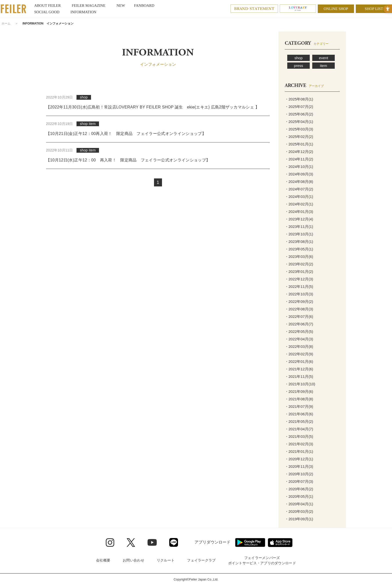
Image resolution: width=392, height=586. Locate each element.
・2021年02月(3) (299, 444)
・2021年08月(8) (299, 399)
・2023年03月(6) (299, 257)
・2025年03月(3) (299, 129)
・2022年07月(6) (299, 316)
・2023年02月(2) (299, 264)
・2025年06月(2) (299, 114)
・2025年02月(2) (299, 137)
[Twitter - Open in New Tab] (131, 543)
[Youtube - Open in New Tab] (152, 542)
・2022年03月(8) (299, 346)
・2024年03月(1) (299, 197)
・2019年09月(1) (299, 519)
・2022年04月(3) (299, 339)
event (324, 58)
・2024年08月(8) (299, 182)
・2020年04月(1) (299, 504)
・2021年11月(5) (299, 376)
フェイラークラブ (201, 560)
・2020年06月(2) (299, 489)
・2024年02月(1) (299, 204)
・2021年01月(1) (299, 451)
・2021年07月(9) (299, 406)
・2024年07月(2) (299, 189)
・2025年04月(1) (299, 122)
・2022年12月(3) (299, 279)
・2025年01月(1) (299, 144)
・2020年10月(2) (299, 474)
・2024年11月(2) (299, 159)
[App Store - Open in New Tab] (280, 543)
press (299, 66)
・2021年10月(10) (300, 384)
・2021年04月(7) (299, 429)
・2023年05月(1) (299, 249)
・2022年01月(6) (299, 361)
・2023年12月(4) (299, 219)
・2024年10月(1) (299, 167)
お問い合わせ (133, 560)
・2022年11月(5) (299, 287)
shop (299, 58)
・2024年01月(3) (299, 212)
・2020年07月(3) (299, 481)
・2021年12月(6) (299, 369)
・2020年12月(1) (299, 459)
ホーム (6, 23)
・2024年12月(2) (299, 152)
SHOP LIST (374, 9)
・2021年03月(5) (299, 436)
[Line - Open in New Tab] (174, 542)
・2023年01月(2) (299, 272)
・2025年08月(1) (299, 99)
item (323, 66)
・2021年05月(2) (299, 421)
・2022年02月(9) (299, 354)
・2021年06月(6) (299, 414)
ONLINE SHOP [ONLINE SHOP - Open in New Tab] (336, 9)
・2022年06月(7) (299, 324)
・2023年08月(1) (299, 242)
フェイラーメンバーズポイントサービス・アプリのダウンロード (262, 560)
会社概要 (103, 560)
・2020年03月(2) (299, 511)
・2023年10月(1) (299, 234)
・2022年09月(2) (299, 301)
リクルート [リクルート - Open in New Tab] (166, 560)
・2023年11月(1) (299, 227)
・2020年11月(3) (299, 466)
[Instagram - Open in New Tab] (110, 543)
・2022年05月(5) (299, 331)
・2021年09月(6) (299, 391)
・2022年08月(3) (299, 309)
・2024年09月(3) (299, 174)
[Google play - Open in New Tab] (250, 543)
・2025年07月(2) (299, 107)
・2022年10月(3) (299, 294)
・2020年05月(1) (299, 496)
